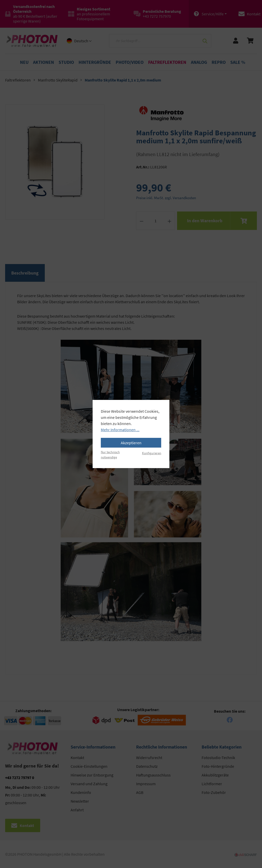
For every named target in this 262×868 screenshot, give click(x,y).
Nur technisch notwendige (110, 454)
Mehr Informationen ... (120, 430)
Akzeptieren (131, 443)
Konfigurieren (152, 453)
